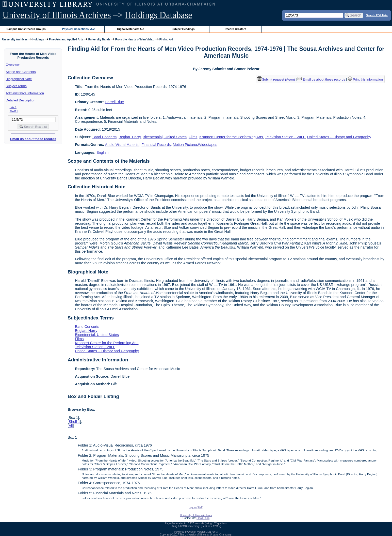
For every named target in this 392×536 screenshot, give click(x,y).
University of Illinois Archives (57, 15)
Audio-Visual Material (122, 145)
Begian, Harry (130, 137)
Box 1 (13, 107)
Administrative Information (25, 93)
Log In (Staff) (196, 507)
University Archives (15, 39)
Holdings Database (159, 15)
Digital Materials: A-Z (131, 29)
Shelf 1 (14, 111)
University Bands (99, 39)
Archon (192, 532)
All (71, 426)
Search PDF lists (377, 15)
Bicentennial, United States (165, 137)
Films (193, 137)
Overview (13, 65)
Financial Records (156, 145)
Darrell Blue (114, 102)
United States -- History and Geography (339, 137)
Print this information (365, 79)
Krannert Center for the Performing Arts (231, 137)
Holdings (38, 39)
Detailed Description (21, 100)
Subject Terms (16, 86)
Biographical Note (19, 79)
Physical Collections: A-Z (78, 29)
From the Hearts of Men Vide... (135, 39)
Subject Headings (183, 29)
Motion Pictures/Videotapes (195, 145)
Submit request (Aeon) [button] (276, 79)
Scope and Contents (21, 72)
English (102, 152)
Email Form (203, 518)
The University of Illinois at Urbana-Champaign (206, 535)
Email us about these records (33, 139)
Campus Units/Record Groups (26, 29)
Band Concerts (104, 137)
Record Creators (235, 29)
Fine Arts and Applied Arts (66, 39)
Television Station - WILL (285, 137)
